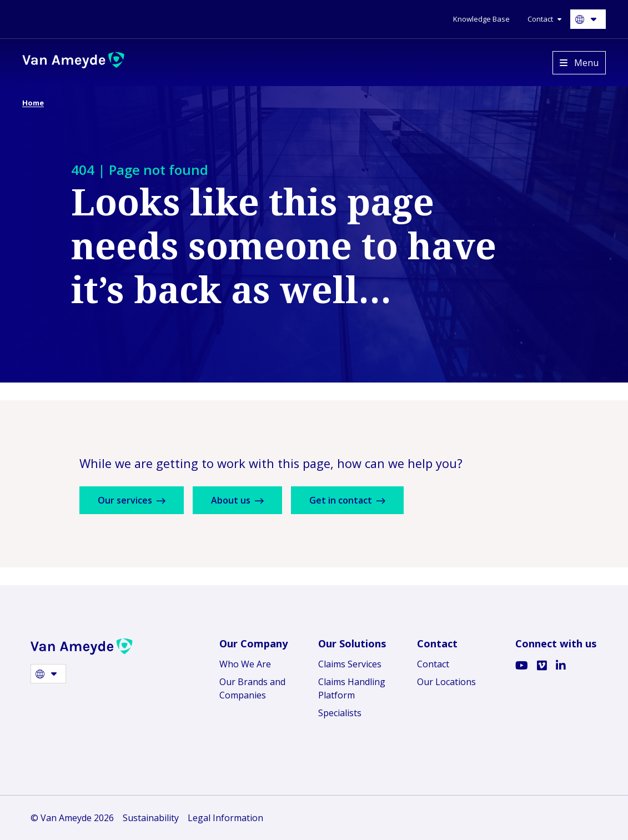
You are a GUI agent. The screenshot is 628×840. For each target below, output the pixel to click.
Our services (132, 500)
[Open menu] (579, 63)
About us (237, 500)
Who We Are (245, 664)
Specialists (340, 713)
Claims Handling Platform (352, 688)
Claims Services (350, 664)
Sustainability (151, 818)
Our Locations (446, 682)
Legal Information (225, 818)
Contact (433, 664)
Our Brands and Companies (252, 688)
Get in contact (347, 500)
